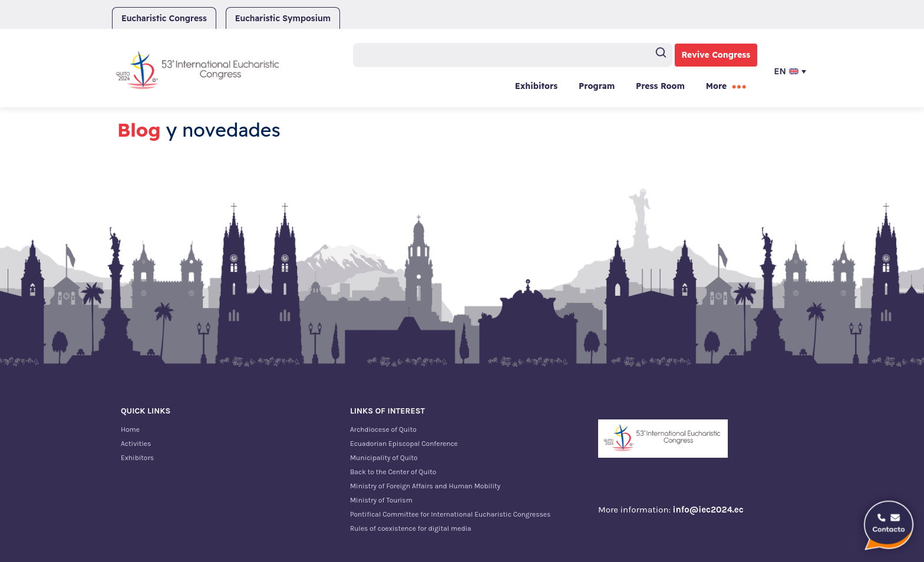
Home (130, 429)
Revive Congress (716, 55)
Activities (136, 444)
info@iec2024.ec (708, 510)
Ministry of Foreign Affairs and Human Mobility (425, 486)
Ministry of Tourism (381, 500)
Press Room (660, 86)
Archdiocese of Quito (383, 429)
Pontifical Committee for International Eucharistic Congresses (450, 514)
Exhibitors (536, 86)
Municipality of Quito (384, 458)
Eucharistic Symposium (283, 18)
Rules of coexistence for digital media (411, 528)
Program (597, 86)
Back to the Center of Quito (393, 472)
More (717, 86)
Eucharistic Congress (164, 18)
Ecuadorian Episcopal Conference (404, 444)
